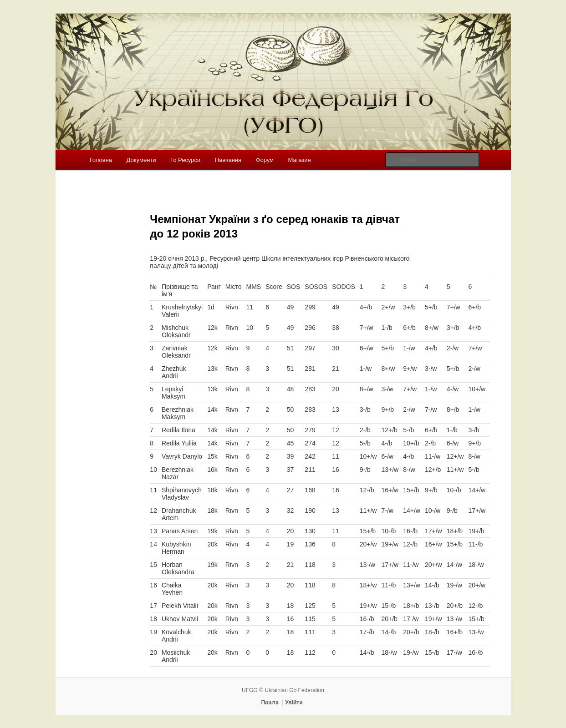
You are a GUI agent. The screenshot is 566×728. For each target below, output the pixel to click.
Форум (265, 160)
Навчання (228, 160)
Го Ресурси (185, 160)
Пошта (270, 703)
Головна (101, 160)
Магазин (300, 160)
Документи (141, 160)
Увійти (294, 703)
